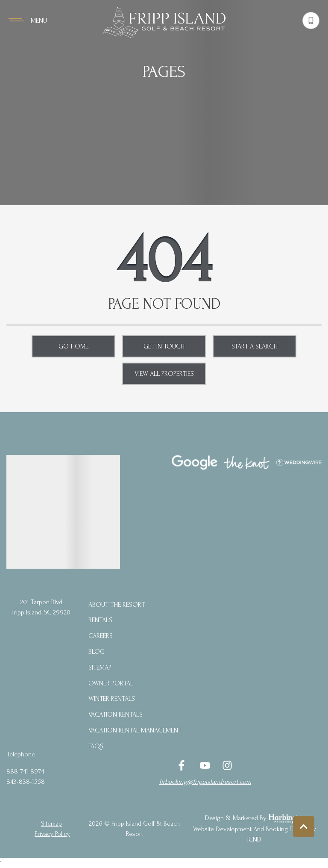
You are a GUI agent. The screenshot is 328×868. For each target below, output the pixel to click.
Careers (101, 636)
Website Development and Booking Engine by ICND (255, 834)
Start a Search (255, 346)
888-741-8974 (25, 771)
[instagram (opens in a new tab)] (227, 765)
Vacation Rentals (116, 714)
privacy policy (52, 834)
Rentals (100, 620)
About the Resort (117, 605)
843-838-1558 (26, 782)
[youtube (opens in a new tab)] (205, 765)
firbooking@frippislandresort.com (205, 782)
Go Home (73, 346)
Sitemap (100, 667)
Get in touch (164, 346)
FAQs (96, 746)
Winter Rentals (112, 699)
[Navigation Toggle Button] (28, 21)
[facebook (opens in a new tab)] (183, 765)
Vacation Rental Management (135, 730)
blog (97, 652)
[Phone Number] (311, 21)
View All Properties (164, 374)
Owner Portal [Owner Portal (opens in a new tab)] (111, 683)
